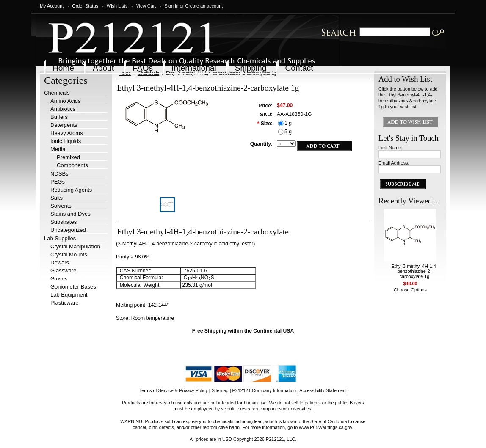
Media (58, 149)
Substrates (64, 222)
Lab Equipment (69, 295)
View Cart (146, 6)
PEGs (58, 182)
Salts (57, 198)
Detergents (64, 125)
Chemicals (57, 93)
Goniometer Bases (73, 287)
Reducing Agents (71, 190)
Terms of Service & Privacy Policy (174, 390)
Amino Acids (66, 101)
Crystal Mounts (69, 254)
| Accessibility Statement (322, 390)
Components (72, 165)
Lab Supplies (60, 238)
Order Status (85, 6)
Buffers (59, 117)
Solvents (61, 206)
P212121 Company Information (264, 390)
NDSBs (59, 174)
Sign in (171, 6)
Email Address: (394, 163)
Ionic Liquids (66, 141)
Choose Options (410, 290)
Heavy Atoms (67, 133)
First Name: (390, 148)
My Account (52, 6)
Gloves (59, 279)
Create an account (204, 6)
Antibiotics (63, 109)
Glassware (63, 271)
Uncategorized (68, 230)
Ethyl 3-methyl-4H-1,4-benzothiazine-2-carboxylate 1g (415, 271)
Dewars (60, 262)
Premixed (68, 157)
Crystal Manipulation (75, 246)
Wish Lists (117, 6)
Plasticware (64, 303)
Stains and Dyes (70, 214)
